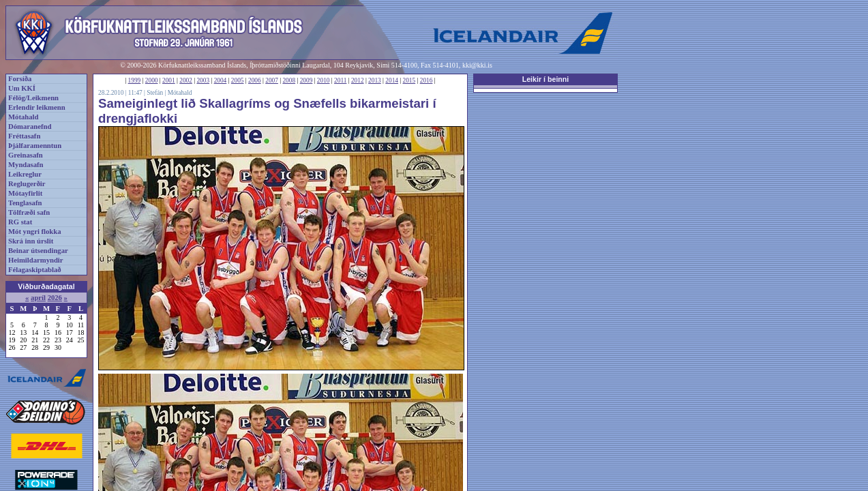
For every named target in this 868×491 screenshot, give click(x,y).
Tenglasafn (25, 203)
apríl (38, 298)
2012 (358, 80)
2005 (238, 80)
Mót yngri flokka (35, 232)
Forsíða (20, 79)
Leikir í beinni (546, 79)
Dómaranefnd (30, 127)
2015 (409, 80)
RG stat (20, 222)
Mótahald (23, 117)
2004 (221, 80)
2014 (392, 80)
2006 (255, 80)
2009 (306, 80)
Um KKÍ (22, 88)
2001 (169, 80)
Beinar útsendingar (38, 251)
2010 (324, 80)
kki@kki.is (477, 65)
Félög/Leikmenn (33, 98)
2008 (289, 80)
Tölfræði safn (29, 212)
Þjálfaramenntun (35, 146)
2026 (55, 298)
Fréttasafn (24, 136)
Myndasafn (26, 165)
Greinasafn (26, 155)
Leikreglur (25, 174)
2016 (426, 80)
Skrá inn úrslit (31, 241)
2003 (203, 80)
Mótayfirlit (25, 193)
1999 (135, 80)
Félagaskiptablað (35, 270)
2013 (375, 80)
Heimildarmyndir (36, 260)
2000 (152, 80)
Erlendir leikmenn (37, 107)
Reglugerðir (27, 184)
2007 (272, 80)
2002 (186, 80)
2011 (340, 80)
